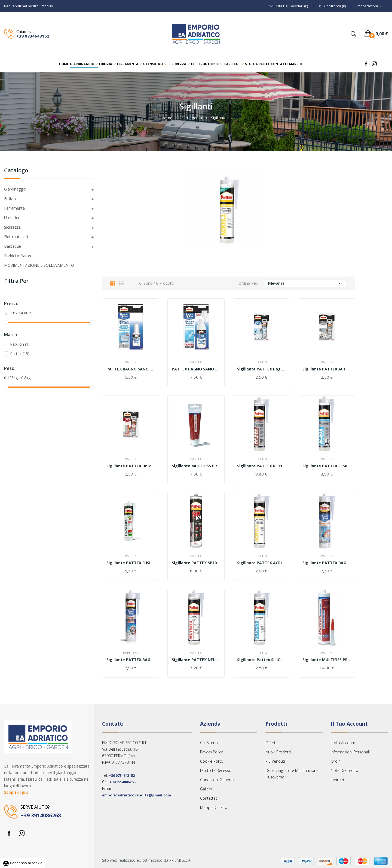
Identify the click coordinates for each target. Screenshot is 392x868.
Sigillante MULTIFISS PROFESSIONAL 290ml (327, 660)
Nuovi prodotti (278, 752)
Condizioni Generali (217, 780)
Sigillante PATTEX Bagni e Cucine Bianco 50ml (261, 369)
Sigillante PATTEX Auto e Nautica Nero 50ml (327, 369)
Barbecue (13, 246)
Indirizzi (337, 780)
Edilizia (10, 199)
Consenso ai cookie (23, 863)
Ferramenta (14, 208)
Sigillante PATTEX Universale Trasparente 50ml (131, 466)
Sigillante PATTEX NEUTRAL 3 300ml (196, 660)
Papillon (20, 344)
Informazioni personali (350, 752)
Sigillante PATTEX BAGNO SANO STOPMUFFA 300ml (131, 660)
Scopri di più (16, 792)
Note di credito (344, 770)
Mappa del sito (214, 807)
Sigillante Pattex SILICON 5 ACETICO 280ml (261, 660)
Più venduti (275, 761)
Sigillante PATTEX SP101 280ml (196, 563)
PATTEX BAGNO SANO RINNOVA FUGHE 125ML (196, 369)
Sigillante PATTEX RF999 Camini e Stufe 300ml (261, 466)
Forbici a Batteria (19, 256)
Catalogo (16, 171)
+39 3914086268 (41, 815)
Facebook (9, 833)
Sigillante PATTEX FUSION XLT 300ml (131, 563)
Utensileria (13, 218)
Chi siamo (209, 743)
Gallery (206, 789)
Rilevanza (305, 283)
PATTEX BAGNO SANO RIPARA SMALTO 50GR (131, 369)
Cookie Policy (212, 761)
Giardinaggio (15, 189)
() (289, 6)
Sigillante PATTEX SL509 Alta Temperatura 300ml (327, 466)
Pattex (20, 354)
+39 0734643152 (33, 36)
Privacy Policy (211, 752)
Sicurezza (12, 227)
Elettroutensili (16, 237)
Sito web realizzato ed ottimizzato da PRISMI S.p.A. (147, 860)
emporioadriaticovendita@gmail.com (137, 795)
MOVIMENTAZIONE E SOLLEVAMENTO (39, 265)
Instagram (22, 833)
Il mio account (343, 743)
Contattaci (209, 798)
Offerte (272, 743)
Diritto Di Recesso (216, 770)
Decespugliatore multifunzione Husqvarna (292, 774)
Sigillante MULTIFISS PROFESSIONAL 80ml (196, 466)
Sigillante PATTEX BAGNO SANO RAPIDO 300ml (327, 563)
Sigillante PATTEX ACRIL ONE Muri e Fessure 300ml (261, 563)
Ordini (336, 761)
